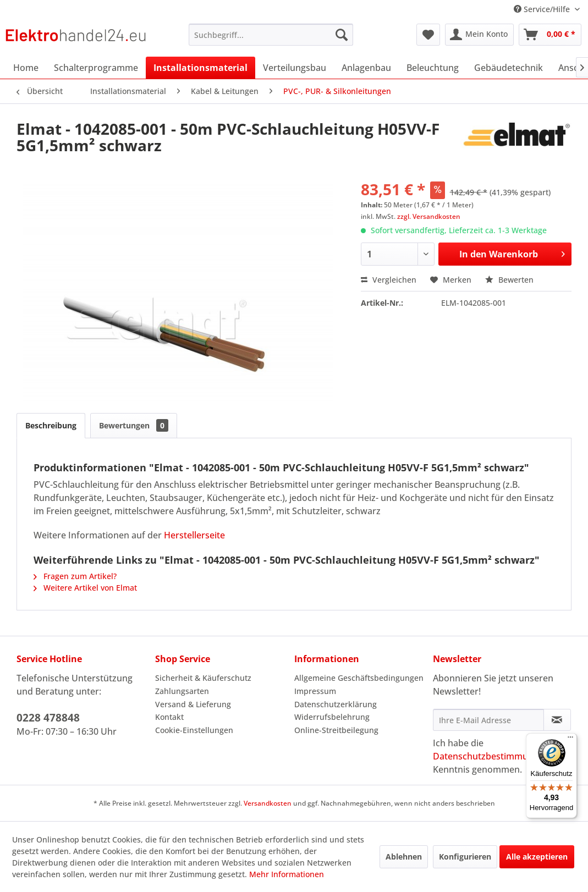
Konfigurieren (465, 857)
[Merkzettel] (428, 35)
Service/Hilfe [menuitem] (543, 9)
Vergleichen (389, 280)
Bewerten (509, 280)
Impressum (315, 691)
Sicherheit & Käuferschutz (203, 678)
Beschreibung (51, 425)
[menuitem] (271, 35)
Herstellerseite (194, 535)
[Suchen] (342, 35)
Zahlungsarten (182, 691)
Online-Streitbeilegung (336, 730)
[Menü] (570, 740)
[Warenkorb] (550, 35)
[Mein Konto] (479, 35)
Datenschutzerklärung (336, 704)
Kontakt (169, 717)
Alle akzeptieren (537, 857)
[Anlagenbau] (366, 68)
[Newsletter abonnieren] (557, 720)
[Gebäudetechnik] (509, 68)
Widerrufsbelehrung (332, 717)
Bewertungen (134, 425)
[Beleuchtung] (433, 68)
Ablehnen (404, 857)
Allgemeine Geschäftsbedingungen (359, 678)
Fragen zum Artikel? (75, 576)
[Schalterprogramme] (96, 68)
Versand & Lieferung (193, 704)
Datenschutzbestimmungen (491, 756)
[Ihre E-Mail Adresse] (488, 720)
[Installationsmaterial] (200, 68)
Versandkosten (268, 803)
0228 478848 (48, 718)
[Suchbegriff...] (271, 35)
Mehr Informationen (287, 874)
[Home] (26, 68)
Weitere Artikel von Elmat (85, 588)
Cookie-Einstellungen (194, 730)
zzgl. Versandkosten (429, 216)
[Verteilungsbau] (295, 68)
